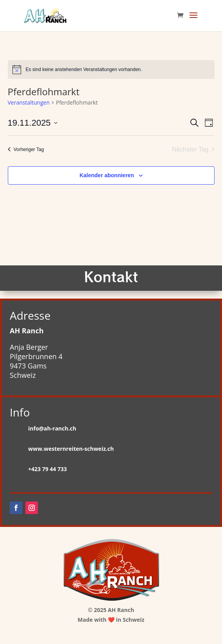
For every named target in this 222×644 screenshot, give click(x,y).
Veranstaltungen (29, 102)
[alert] (111, 69)
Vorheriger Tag (26, 149)
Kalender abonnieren (107, 175)
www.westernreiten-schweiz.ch (71, 449)
